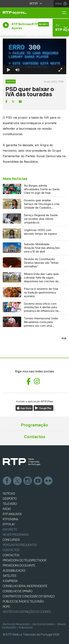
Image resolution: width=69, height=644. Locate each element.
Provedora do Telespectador (25, 560)
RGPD (6, 607)
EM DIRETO (10, 529)
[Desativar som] (17, 70)
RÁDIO (7, 509)
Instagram (28, 481)
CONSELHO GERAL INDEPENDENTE (25, 586)
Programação (34, 425)
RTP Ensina (10, 519)
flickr (48, 481)
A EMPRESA (10, 581)
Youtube (38, 481)
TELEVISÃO (10, 504)
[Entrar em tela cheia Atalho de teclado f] (60, 70)
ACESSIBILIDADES (14, 571)
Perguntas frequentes (20, 545)
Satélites (9, 576)
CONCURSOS (11, 540)
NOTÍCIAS (9, 493)
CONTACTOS (11, 555)
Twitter (17, 481)
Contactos (35, 437)
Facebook (7, 481)
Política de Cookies (43, 624)
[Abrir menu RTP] (34, 3)
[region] (34, 56)
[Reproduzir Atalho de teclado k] (9, 70)
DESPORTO (10, 499)
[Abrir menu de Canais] (60, 28)
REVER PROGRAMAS (16, 535)
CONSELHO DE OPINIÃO (18, 591)
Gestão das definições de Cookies (27, 612)
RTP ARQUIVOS (12, 514)
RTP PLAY (9, 524)
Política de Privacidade (16, 624)
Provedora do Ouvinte (19, 565)
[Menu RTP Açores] (66, 13)
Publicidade (26, 628)
